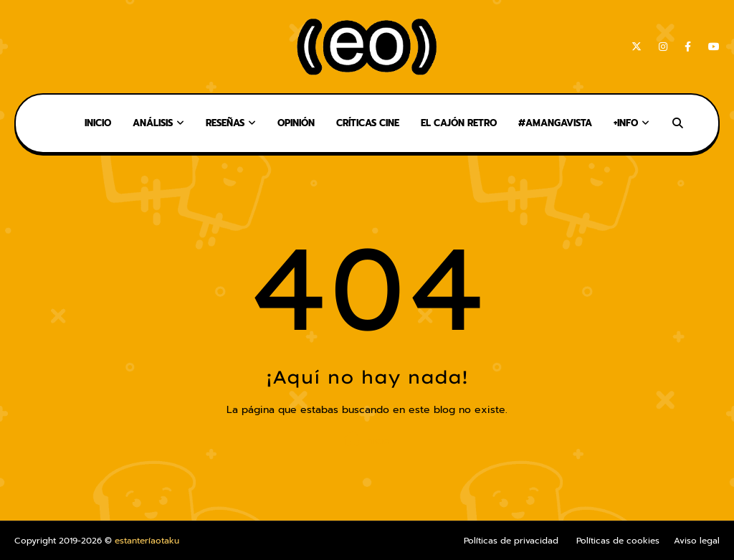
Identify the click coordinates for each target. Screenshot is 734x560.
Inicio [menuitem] (98, 123)
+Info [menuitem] (626, 123)
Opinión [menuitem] (296, 123)
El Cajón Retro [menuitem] (459, 123)
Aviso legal (697, 541)
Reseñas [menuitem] (225, 123)
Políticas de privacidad (511, 541)
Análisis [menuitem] (153, 123)
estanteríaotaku (147, 541)
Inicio (367, 440)
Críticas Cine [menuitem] (368, 123)
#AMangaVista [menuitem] (555, 123)
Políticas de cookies (618, 541)
